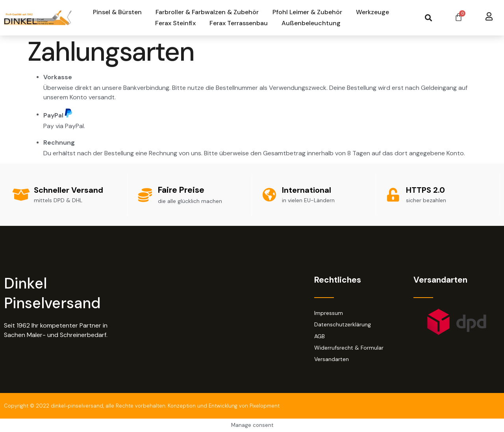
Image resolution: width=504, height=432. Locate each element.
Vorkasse (58, 77)
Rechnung (59, 142)
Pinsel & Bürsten (117, 12)
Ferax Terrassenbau (239, 23)
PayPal (58, 114)
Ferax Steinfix (175, 23)
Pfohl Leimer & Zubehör (307, 12)
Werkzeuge (372, 12)
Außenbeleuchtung (311, 23)
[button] (428, 18)
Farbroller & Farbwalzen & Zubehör (207, 12)
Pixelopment (265, 406)
